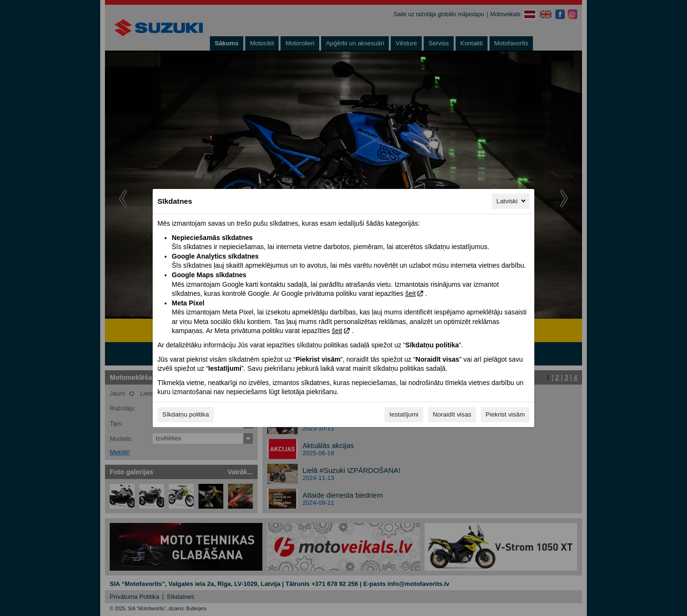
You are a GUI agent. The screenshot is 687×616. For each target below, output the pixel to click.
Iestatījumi (404, 414)
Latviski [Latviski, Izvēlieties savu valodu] (512, 201)
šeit (410, 293)
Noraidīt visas (452, 414)
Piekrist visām (505, 414)
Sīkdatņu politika (186, 414)
